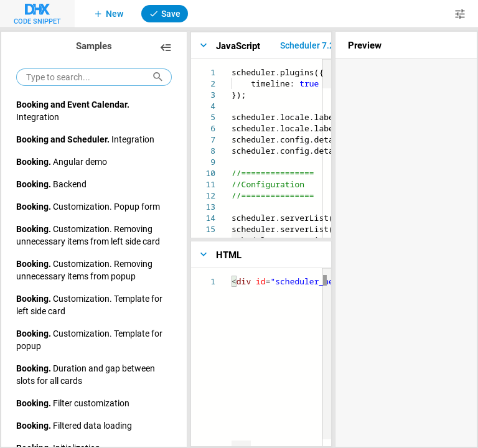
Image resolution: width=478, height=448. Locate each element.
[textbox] (232, 67)
